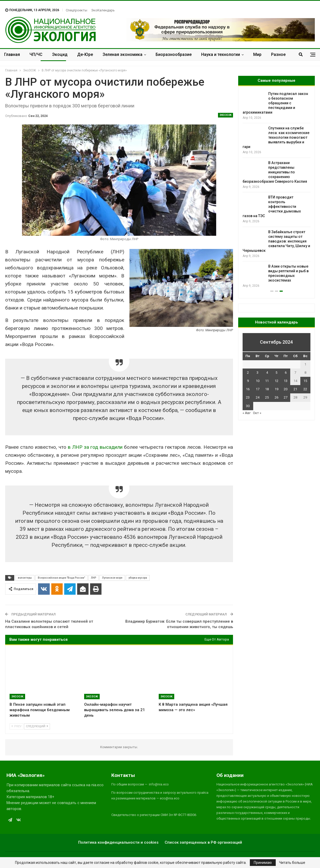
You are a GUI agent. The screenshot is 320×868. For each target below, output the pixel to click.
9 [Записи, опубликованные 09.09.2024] (248, 381)
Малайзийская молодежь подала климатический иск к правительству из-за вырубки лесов (274, 167)
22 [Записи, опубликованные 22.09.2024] (305, 389)
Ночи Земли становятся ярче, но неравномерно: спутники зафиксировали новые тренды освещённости (277, 237)
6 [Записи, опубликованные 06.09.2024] (286, 373)
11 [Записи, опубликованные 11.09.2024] (267, 381)
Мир (257, 54)
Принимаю (263, 863)
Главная (12, 54)
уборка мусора (138, 578)
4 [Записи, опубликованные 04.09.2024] (267, 373)
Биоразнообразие (174, 54)
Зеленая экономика (122, 54)
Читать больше (292, 863)
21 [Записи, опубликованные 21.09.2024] (295, 389)
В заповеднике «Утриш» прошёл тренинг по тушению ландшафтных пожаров (277, 103)
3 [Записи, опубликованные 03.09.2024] (257, 373)
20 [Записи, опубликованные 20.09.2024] (286, 389)
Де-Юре (85, 54)
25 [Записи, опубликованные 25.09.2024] (267, 397)
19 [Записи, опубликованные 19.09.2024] (277, 389)
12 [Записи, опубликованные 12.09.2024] (277, 381)
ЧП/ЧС (36, 54)
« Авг (247, 413)
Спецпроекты (77, 10)
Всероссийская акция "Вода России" (61, 578)
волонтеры (25, 578)
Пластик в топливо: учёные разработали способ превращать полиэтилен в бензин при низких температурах (274, 202)
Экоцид (60, 54)
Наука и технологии (221, 54)
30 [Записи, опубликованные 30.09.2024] (248, 406)
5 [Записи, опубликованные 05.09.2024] (276, 373)
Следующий (37, 726)
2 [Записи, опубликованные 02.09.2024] (248, 373)
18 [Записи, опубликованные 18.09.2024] (267, 389)
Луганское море (112, 578)
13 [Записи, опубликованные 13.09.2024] (286, 381)
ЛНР (93, 578)
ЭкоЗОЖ (226, 115)
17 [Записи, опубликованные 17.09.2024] (258, 389)
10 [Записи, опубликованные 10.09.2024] (258, 381)
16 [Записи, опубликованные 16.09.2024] (248, 389)
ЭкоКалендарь (103, 10)
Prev (16, 726)
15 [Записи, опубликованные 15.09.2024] (305, 381)
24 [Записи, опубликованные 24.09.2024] (258, 397)
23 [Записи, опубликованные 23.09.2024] (248, 397)
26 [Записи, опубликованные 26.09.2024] (277, 397)
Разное (278, 54)
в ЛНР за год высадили (95, 447)
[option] (277, 187)
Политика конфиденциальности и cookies (118, 842)
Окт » (257, 413)
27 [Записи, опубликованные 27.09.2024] (286, 397)
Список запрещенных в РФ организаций (203, 842)
